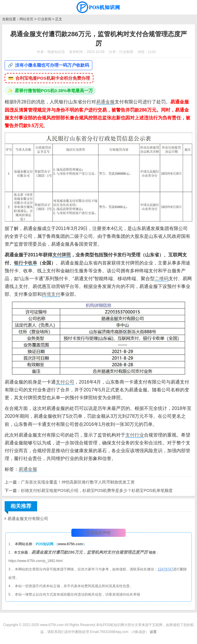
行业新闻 (44, 19)
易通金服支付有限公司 (28, 519)
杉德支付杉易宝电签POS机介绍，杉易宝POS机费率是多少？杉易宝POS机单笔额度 (97, 490)
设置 (153, 632)
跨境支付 (51, 294)
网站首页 (26, 19)
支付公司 (65, 382)
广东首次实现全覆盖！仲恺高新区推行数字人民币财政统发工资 (78, 482)
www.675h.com (71, 544)
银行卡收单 (26, 263)
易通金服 (105, 102)
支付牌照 (62, 255)
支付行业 (135, 435)
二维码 (162, 279)
